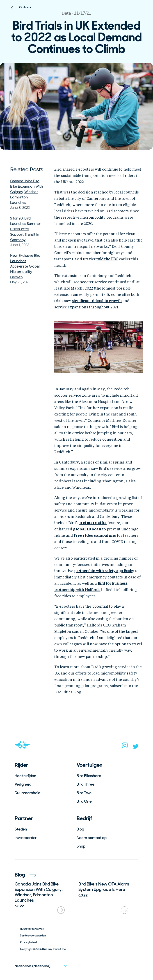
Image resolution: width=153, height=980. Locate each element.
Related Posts (27, 170)
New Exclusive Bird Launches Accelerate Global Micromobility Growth (25, 266)
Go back (25, 7)
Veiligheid (23, 784)
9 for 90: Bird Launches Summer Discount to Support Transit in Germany (26, 229)
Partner (24, 818)
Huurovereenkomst (32, 929)
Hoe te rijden (25, 776)
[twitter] (136, 747)
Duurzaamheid (27, 793)
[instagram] (125, 747)
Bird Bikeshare (89, 776)
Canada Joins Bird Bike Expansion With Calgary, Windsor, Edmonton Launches (26, 192)
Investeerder (26, 838)
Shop (81, 846)
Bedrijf (84, 818)
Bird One (84, 801)
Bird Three (86, 784)
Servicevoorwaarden (33, 936)
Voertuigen (90, 765)
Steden (21, 829)
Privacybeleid (28, 942)
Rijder (21, 765)
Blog (80, 829)
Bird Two (84, 793)
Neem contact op (92, 838)
